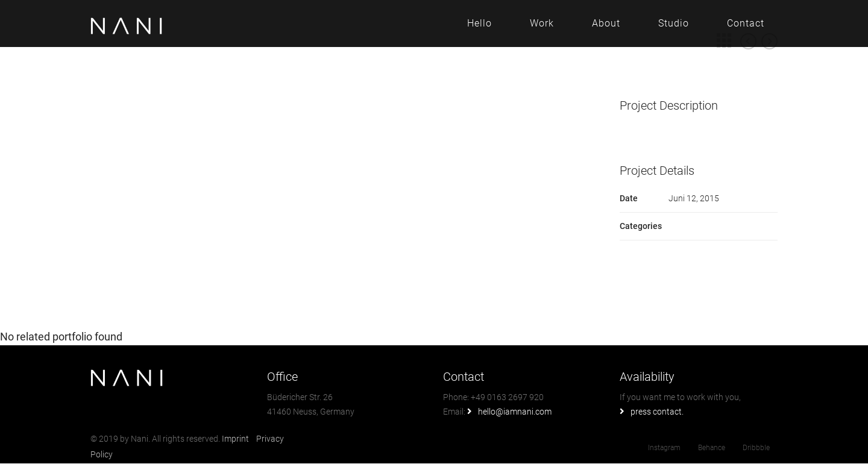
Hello (480, 23)
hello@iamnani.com (515, 412)
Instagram (664, 448)
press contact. (657, 412)
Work (542, 23)
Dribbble (756, 448)
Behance (712, 448)
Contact (746, 23)
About (606, 23)
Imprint (236, 439)
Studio (674, 23)
